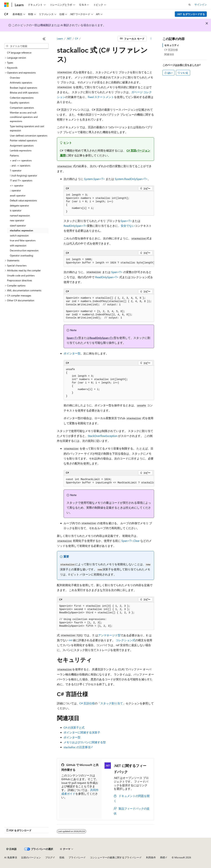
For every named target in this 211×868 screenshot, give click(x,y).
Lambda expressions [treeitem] (21, 150)
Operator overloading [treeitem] (21, 255)
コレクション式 (125, 640)
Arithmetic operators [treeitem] (21, 83)
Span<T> (126, 221)
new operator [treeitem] (17, 220)
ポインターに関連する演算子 (82, 732)
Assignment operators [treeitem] (22, 145)
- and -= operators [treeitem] (20, 165)
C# (77, 38)
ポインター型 (72, 353)
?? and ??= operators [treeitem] (21, 180)
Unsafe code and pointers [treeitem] (21, 275)
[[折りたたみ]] (44, 39)
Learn (60, 38)
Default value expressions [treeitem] (23, 200)
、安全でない (126, 226)
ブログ (49, 857)
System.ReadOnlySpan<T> (131, 179)
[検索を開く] (190, 5)
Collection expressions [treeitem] (22, 98)
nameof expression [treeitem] (20, 215)
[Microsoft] (7, 5)
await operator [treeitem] (18, 195)
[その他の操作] (151, 39)
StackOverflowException (103, 436)
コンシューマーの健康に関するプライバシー (115, 857)
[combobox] (26, 46)
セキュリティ (172, 45)
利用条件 (151, 857)
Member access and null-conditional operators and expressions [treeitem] (24, 117)
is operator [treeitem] (16, 210)
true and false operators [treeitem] (23, 240)
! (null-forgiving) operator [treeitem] (23, 175)
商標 (163, 857)
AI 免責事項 (11, 857)
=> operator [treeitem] (17, 185)
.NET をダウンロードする (191, 14)
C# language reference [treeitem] (19, 53)
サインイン (201, 4)
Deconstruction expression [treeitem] (24, 250)
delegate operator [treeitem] (19, 205)
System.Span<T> (94, 179)
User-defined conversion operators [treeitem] (29, 135)
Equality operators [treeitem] (20, 103)
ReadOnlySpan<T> (75, 226)
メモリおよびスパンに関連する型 (85, 742)
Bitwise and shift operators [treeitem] (24, 93)
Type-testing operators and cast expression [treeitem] (27, 128)
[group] (109, 261)
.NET (69, 38)
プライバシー (76, 857)
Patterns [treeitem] (14, 155)
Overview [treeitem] (15, 78)
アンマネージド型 (109, 635)
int (70, 640)
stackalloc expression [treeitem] (21, 230)
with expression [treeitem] (18, 245)
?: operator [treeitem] (16, 170)
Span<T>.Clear (131, 541)
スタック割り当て (112, 703)
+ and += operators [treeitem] (21, 160)
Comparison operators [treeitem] (22, 108)
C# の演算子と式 (74, 727)
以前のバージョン (31, 857)
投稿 (62, 857)
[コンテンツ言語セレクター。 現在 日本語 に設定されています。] (11, 849)
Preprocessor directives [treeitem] (20, 280)
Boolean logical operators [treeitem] (23, 88)
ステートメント (101, 97)
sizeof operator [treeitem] (18, 225)
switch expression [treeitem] (19, 235)
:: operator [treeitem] (15, 190)
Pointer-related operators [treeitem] (23, 140)
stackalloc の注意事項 (77, 747)
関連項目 (169, 54)
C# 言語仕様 (87, 703)
